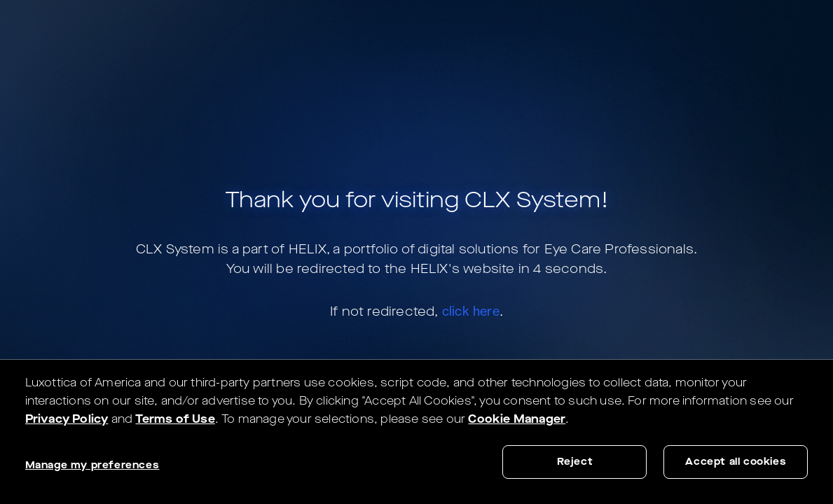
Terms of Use (175, 419)
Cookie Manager (517, 419)
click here (471, 311)
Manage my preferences (92, 465)
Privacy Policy (67, 419)
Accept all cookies (736, 462)
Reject (575, 462)
